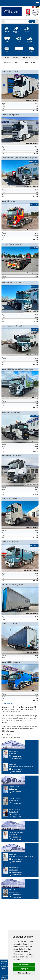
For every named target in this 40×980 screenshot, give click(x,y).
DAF (34, 62)
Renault (26, 58)
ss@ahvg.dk (13, 834)
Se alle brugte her (8, 703)
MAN (18, 62)
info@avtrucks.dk (6, 973)
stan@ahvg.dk (14, 892)
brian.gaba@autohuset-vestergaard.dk (21, 767)
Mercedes (8, 62)
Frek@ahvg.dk (14, 812)
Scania (16, 58)
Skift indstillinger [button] (24, 973)
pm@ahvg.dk (13, 753)
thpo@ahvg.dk (14, 800)
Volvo (6, 58)
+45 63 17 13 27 (6, 971)
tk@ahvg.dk (13, 789)
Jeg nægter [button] (24, 969)
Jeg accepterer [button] (24, 965)
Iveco (26, 62)
